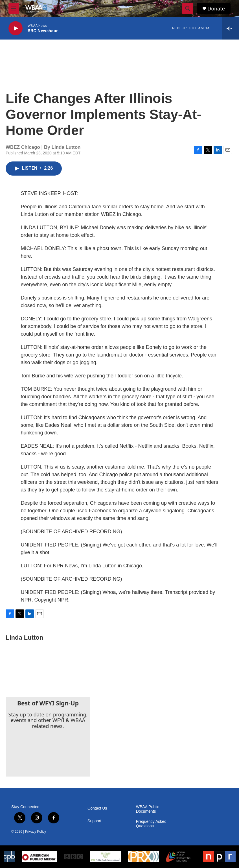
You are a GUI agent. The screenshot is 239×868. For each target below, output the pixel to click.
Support (94, 821)
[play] (16, 28)
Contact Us (97, 808)
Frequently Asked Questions (151, 824)
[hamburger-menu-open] (14, 8)
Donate (216, 9)
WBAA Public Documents (148, 809)
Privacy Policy (36, 832)
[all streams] (231, 28)
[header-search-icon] (188, 8)
